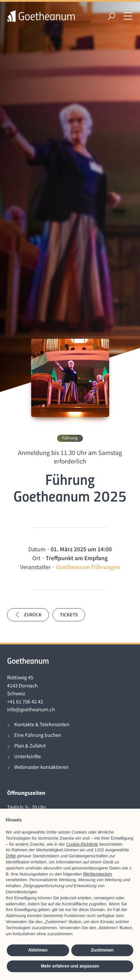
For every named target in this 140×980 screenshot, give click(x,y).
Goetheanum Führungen (88, 567)
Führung (70, 438)
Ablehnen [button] (38, 950)
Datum (37, 549)
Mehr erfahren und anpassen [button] (70, 966)
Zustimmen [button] (102, 950)
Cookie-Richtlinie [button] (82, 844)
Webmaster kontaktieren (41, 767)
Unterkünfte (27, 757)
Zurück (28, 615)
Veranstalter (36, 567)
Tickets (69, 615)
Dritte (11, 856)
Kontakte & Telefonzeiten (42, 725)
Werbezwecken (97, 874)
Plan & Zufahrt (30, 746)
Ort (36, 558)
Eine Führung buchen (38, 735)
